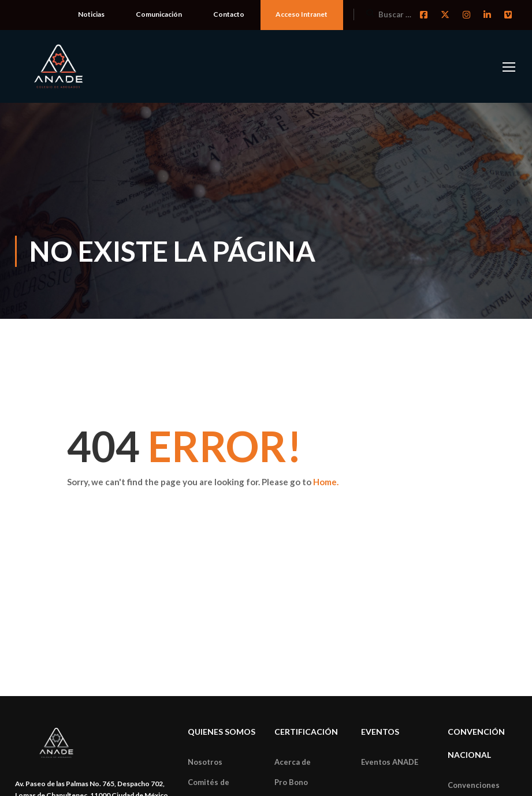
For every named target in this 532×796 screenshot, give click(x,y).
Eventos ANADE (390, 762)
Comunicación (159, 14)
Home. (326, 482)
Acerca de (293, 762)
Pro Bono (291, 782)
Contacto (229, 14)
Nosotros (205, 762)
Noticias (91, 14)
